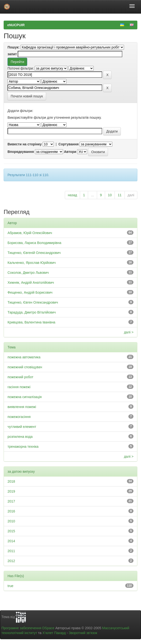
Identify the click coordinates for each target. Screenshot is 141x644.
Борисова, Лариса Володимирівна (34, 243)
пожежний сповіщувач (25, 367)
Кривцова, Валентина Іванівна (31, 322)
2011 (11, 551)
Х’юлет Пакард (54, 633)
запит (12, 54)
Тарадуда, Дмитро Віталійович (32, 312)
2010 (11, 521)
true (10, 586)
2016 (11, 511)
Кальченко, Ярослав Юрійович (32, 263)
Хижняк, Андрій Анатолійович (31, 283)
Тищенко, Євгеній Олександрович (34, 253)
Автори (70, 152)
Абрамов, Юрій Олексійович (30, 233)
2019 (11, 491)
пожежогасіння (19, 417)
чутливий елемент (22, 427)
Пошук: (14, 47)
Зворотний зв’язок (83, 633)
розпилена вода (20, 437)
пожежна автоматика (24, 357)
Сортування (69, 144)
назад (73, 195)
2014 (11, 541)
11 (120, 195)
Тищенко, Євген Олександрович (33, 302)
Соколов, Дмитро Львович (28, 273)
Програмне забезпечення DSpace (28, 628)
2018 (11, 481)
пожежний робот (20, 377)
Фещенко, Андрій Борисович (30, 292)
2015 (11, 531)
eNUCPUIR (16, 25)
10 (110, 195)
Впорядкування (21, 152)
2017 (11, 501)
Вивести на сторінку (25, 144)
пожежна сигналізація (25, 397)
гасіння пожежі (19, 387)
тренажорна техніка (23, 447)
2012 (11, 561)
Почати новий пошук (27, 96)
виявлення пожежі (22, 407)
